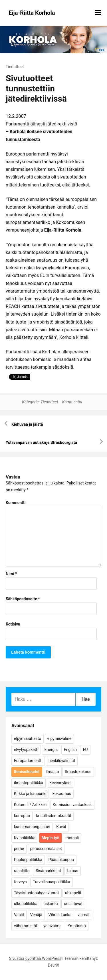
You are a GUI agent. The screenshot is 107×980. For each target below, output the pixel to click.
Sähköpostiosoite (23, 599)
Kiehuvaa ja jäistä (27, 424)
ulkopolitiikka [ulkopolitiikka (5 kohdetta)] (26, 904)
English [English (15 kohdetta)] (70, 750)
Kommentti (16, 503)
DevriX (53, 965)
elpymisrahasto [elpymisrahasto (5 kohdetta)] (28, 738)
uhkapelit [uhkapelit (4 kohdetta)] (73, 893)
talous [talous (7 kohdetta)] (73, 871)
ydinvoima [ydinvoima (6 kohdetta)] (53, 926)
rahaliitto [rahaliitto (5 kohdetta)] (22, 871)
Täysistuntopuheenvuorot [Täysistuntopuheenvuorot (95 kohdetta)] (37, 893)
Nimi (11, 574)
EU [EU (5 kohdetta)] (85, 750)
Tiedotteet (15, 67)
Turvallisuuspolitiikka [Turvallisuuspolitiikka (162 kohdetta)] (52, 882)
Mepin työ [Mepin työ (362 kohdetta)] (51, 838)
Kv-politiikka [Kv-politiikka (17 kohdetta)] (25, 838)
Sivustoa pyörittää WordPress (35, 958)
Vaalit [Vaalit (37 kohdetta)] (19, 915)
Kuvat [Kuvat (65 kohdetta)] (61, 827)
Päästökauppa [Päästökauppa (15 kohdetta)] (61, 860)
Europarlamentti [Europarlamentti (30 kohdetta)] (28, 761)
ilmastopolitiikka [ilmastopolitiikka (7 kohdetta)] (29, 783)
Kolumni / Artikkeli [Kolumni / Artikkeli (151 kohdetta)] (30, 805)
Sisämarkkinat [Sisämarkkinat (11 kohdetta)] (48, 871)
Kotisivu (13, 624)
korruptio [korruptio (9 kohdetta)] (22, 816)
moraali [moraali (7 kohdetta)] (72, 838)
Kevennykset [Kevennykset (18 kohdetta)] (60, 783)
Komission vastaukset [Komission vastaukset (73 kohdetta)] (72, 805)
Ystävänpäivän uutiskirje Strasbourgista (41, 442)
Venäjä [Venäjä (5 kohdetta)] (36, 915)
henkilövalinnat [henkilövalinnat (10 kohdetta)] (62, 761)
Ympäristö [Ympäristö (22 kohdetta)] (77, 926)
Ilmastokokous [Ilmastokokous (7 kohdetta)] (78, 772)
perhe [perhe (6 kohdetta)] (19, 849)
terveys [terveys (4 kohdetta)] (20, 882)
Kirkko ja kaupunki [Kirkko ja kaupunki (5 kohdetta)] (30, 794)
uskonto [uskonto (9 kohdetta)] (51, 904)
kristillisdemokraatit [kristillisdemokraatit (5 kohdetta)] (54, 816)
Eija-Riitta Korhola (32, 13)
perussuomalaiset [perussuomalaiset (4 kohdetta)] (46, 849)
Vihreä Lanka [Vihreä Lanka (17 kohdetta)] (60, 915)
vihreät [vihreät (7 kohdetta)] (84, 915)
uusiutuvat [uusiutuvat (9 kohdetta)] (73, 904)
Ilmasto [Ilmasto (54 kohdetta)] (52, 772)
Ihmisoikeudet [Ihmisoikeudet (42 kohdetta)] (27, 772)
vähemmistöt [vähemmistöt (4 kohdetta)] (26, 926)
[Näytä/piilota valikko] (98, 12)
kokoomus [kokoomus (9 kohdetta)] (62, 794)
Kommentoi (72, 402)
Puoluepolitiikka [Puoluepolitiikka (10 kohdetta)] (28, 860)
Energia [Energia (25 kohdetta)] (51, 750)
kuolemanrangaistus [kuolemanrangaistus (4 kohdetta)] (32, 827)
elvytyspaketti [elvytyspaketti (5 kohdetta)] (26, 750)
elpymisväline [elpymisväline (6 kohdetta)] (59, 738)
